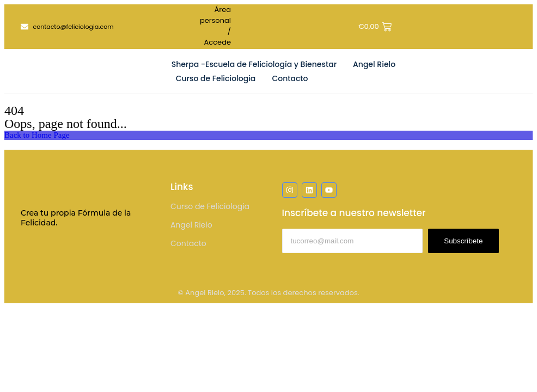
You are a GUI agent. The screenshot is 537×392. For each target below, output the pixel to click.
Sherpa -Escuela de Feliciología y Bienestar (254, 64)
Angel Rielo (374, 64)
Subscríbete (463, 241)
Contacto (290, 78)
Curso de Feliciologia (216, 78)
